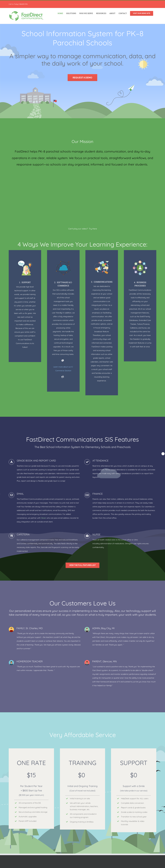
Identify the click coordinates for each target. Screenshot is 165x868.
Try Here (93, 229)
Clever (44, 517)
